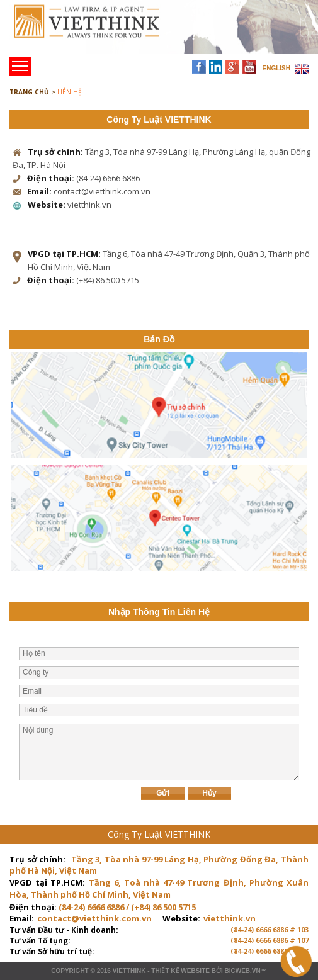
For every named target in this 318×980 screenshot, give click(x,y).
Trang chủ (97, 32)
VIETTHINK (129, 971)
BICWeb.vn (242, 971)
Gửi (163, 793)
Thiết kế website (180, 971)
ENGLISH (276, 68)
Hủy (209, 793)
